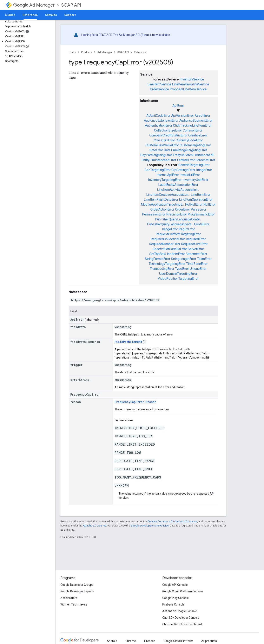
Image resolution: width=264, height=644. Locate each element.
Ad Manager (34, 5)
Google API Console (175, 585)
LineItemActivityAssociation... (178, 190)
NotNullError (194, 204)
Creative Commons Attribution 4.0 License (172, 521)
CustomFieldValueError (162, 145)
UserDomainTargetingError (178, 274)
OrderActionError (162, 209)
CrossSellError (164, 140)
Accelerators (69, 598)
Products (87, 52)
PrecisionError (177, 214)
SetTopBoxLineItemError (167, 254)
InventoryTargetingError (165, 180)
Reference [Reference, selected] (30, 15)
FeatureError (186, 160)
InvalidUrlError (190, 175)
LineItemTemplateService (191, 84)
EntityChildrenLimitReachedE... (194, 155)
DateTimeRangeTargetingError (185, 150)
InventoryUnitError (195, 180)
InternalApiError (168, 175)
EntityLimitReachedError (159, 160)
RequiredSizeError (194, 244)
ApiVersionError (183, 116)
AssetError (202, 116)
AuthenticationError (159, 125)
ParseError (199, 209)
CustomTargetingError (195, 145)
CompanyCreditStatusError (168, 135)
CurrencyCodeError (189, 140)
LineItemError (201, 195)
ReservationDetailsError (170, 249)
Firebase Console (173, 604)
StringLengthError (184, 259)
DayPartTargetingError (156, 155)
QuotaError (202, 224)
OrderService (159, 89)
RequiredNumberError (165, 244)
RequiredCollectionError (168, 239)
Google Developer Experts (77, 591)
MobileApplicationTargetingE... (163, 204)
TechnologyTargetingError (167, 264)
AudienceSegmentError (196, 121)
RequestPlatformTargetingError (178, 234)
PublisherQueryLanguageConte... (178, 219)
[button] (27, 41)
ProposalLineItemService (188, 89)
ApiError (178, 106)
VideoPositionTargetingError (178, 279)
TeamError (204, 259)
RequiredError (196, 239)
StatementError (196, 254)
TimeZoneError (197, 264)
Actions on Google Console (180, 611)
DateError (156, 150)
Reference (140, 52)
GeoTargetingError (158, 170)
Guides (10, 15)
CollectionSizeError (168, 130)
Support (70, 15)
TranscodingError (162, 269)
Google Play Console (176, 598)
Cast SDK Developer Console (181, 618)
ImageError (204, 170)
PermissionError (154, 214)
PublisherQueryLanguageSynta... (170, 224)
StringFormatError (157, 259)
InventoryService (192, 79)
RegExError (187, 229)
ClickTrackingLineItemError (192, 125)
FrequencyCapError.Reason (135, 402)
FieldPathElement (128, 342)
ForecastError (205, 160)
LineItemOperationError (196, 200)
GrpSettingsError (183, 170)
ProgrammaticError (201, 214)
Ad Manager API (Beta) (134, 35)
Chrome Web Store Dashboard (182, 624)
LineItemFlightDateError (161, 200)
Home (72, 52)
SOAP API (71, 5)
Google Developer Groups (77, 585)
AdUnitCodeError (158, 116)
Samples (51, 15)
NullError (210, 204)
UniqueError (198, 269)
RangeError (170, 229)
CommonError (193, 130)
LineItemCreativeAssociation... (168, 195)
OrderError (183, 209)
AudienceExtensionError (161, 121)
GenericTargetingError (194, 165)
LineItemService (159, 84)
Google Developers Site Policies (150, 526)
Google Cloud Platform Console (183, 591)
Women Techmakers (74, 604)
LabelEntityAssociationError (178, 185)
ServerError (196, 249)
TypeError (182, 269)
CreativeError (198, 135)
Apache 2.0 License (95, 526)
